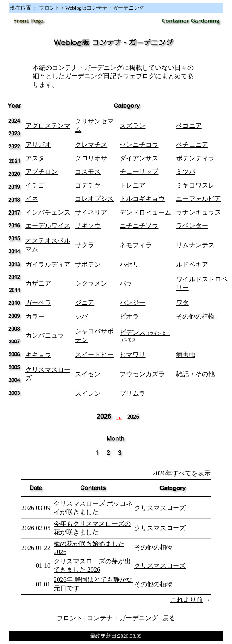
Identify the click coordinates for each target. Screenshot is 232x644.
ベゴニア (189, 126)
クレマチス (91, 145)
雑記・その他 (195, 374)
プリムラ (133, 393)
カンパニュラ (45, 335)
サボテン (88, 264)
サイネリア (91, 212)
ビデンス (145, 336)
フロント (50, 8)
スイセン (88, 374)
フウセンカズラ (142, 374)
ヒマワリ (133, 355)
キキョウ (38, 355)
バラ (126, 283)
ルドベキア (192, 264)
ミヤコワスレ (195, 185)
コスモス (88, 172)
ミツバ (186, 172)
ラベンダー (192, 226)
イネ (32, 199)
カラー (35, 316)
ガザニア (38, 283)
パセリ (129, 264)
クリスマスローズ (160, 508)
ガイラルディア (48, 264)
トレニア (133, 185)
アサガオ (38, 145)
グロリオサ (91, 158)
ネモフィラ (136, 245)
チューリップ (139, 172)
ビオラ (129, 316)
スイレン (88, 393)
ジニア (85, 303)
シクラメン (91, 283)
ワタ (182, 303)
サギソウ (88, 226)
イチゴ (35, 185)
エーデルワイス (48, 226)
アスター (38, 158)
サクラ (85, 245)
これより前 (186, 600)
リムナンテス (195, 245)
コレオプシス (94, 199)
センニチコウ (139, 145)
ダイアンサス (139, 158)
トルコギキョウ (142, 199)
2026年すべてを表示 (182, 473)
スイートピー (94, 355)
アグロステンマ (48, 126)
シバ (81, 316)
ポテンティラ (195, 158)
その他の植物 (195, 316)
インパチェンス (48, 212)
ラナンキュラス (199, 212)
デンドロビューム (145, 212)
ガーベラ (38, 303)
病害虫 (186, 355)
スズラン (133, 126)
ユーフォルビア (199, 199)
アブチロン (41, 172)
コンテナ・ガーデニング (122, 618)
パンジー (133, 303)
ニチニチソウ (139, 226)
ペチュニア (192, 145)
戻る (169, 618)
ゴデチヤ (88, 185)
